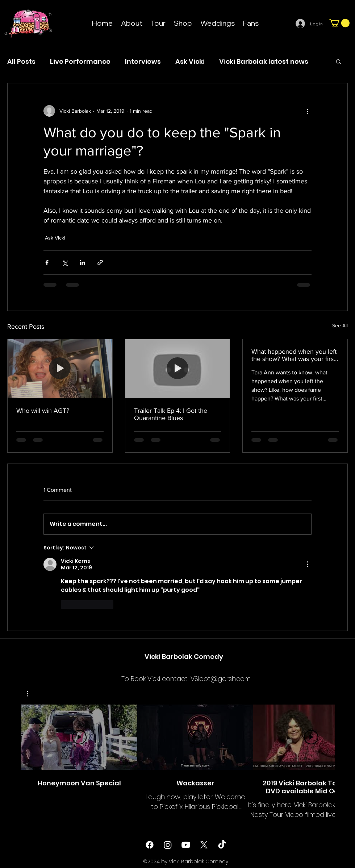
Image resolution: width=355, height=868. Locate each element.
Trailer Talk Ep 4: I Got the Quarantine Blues (171, 414)
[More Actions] (307, 564)
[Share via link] (100, 263)
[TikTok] (222, 845)
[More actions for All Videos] (31, 694)
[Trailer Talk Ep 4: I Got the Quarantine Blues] (178, 369)
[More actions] (307, 111)
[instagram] (168, 845)
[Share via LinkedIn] (82, 263)
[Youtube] (186, 845)
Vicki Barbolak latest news (264, 61)
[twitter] (204, 845)
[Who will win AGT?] (60, 369)
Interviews (143, 61)
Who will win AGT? (43, 411)
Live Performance (80, 61)
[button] (339, 23)
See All (340, 325)
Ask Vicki (190, 61)
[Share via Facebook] (47, 263)
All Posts (21, 61)
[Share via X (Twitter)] (65, 263)
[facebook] (150, 845)
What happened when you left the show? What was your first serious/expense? (294, 355)
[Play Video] (79, 737)
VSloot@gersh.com (221, 679)
